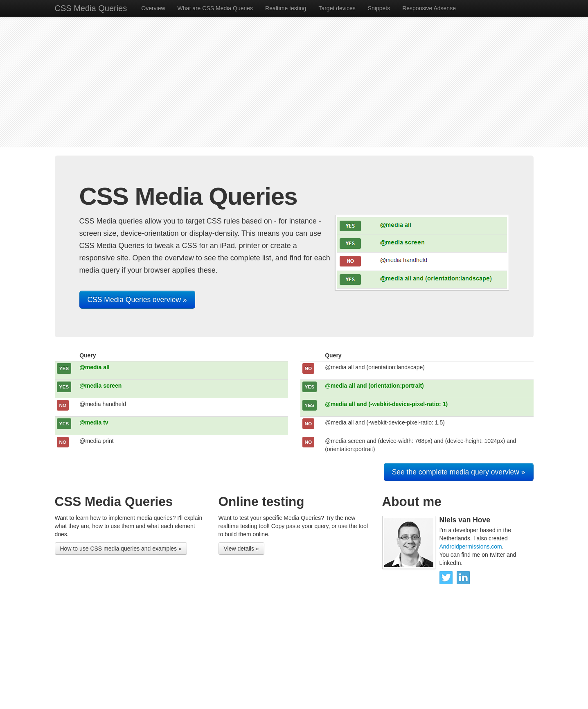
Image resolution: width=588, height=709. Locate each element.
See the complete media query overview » (459, 472)
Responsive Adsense (429, 8)
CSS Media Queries (91, 8)
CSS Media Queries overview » (137, 300)
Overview (153, 8)
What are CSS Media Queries (215, 8)
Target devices (337, 8)
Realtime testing (286, 8)
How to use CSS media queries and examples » (121, 549)
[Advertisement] (294, 82)
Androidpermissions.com (471, 546)
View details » (241, 549)
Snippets (379, 8)
